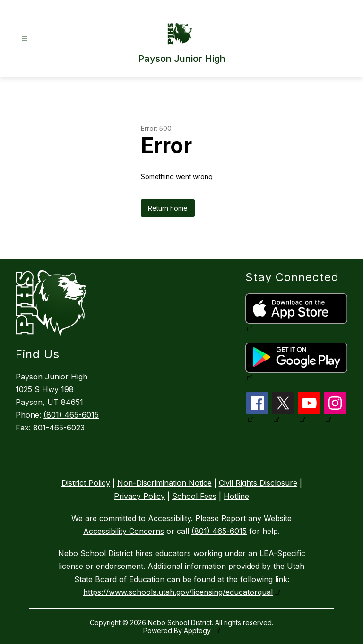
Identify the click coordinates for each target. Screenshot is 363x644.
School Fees (194, 496)
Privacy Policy (139, 496)
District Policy (86, 483)
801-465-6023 (59, 428)
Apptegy (198, 631)
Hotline (236, 496)
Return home (168, 208)
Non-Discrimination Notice (164, 483)
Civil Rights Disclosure (258, 483)
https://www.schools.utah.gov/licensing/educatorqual (178, 592)
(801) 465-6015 (71, 415)
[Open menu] (24, 39)
